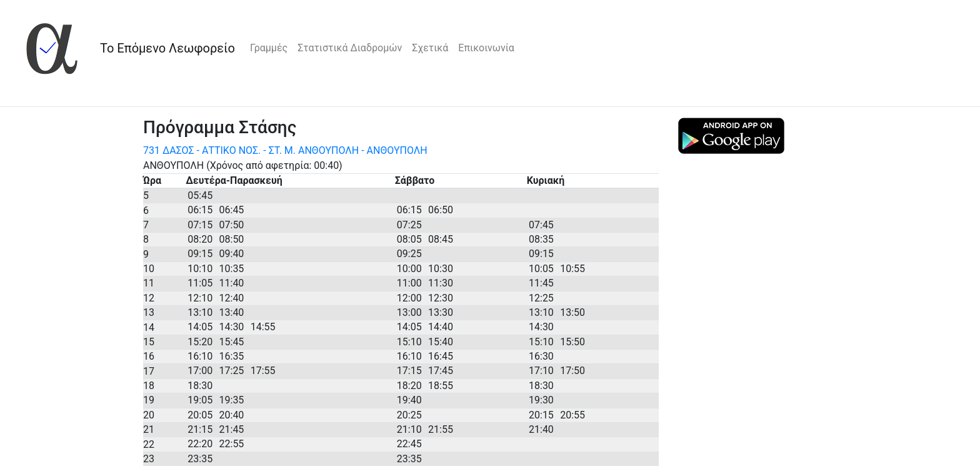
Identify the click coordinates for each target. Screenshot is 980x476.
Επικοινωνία (486, 48)
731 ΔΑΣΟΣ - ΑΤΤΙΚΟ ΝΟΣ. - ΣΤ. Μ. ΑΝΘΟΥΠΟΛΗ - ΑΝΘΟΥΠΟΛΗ (285, 150)
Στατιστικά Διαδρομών (350, 48)
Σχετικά (430, 48)
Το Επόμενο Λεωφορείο (167, 48)
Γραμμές (269, 48)
